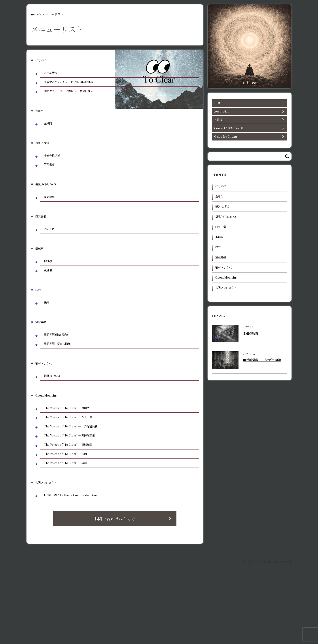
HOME (249, 104)
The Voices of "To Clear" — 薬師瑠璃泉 (77, 489)
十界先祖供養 (56, 179)
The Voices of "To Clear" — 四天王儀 (76, 465)
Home (36, 14)
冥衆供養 (52, 191)
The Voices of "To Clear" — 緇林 (72, 524)
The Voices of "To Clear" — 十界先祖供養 (79, 477)
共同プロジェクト (49, 544)
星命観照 (52, 225)
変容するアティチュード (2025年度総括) (75, 89)
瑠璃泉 (41, 280)
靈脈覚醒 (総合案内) (62, 374)
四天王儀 (42, 246)
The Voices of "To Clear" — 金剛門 (74, 454)
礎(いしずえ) (46, 166)
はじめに (42, 60)
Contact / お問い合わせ (249, 134)
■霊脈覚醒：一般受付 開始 (262, 384)
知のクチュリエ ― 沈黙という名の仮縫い (76, 108)
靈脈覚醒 (42, 360)
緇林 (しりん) (56, 420)
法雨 (39, 326)
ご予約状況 (54, 74)
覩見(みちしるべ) (49, 212)
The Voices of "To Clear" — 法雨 (72, 512)
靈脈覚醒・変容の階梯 (63, 385)
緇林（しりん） (48, 406)
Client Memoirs (49, 440)
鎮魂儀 (51, 305)
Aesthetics (249, 114)
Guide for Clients (249, 143)
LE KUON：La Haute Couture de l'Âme (78, 558)
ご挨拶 (249, 124)
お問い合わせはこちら (127, 585)
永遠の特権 (251, 358)
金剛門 (41, 132)
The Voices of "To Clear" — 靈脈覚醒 (76, 501)
